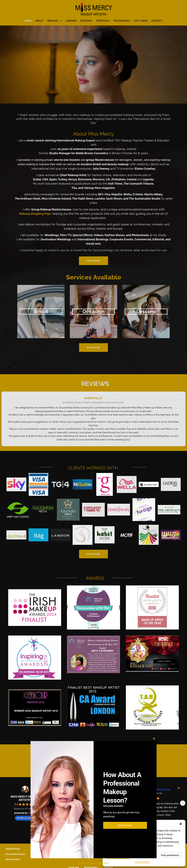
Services (55, 21)
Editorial (86, 21)
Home (28, 21)
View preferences (170, 855)
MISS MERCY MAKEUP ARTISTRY (25, 798)
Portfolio (103, 21)
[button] (181, 824)
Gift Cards (141, 21)
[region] (93, 64)
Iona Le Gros (159, 789)
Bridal (41, 311)
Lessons (71, 21)
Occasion (93, 311)
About (39, 21)
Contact (157, 21)
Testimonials (122, 21)
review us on (25, 818)
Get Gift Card (125, 830)
